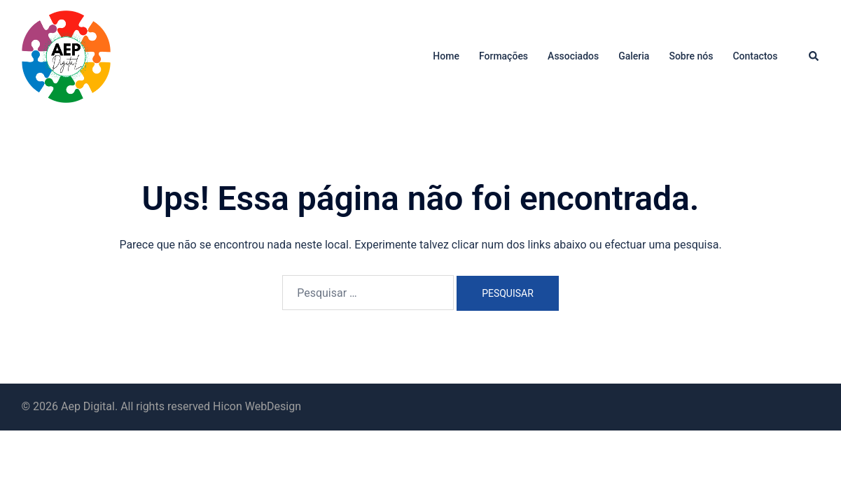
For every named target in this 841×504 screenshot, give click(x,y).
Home (446, 56)
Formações (503, 56)
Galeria (634, 56)
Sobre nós (691, 56)
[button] (814, 57)
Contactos (755, 56)
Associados (573, 56)
